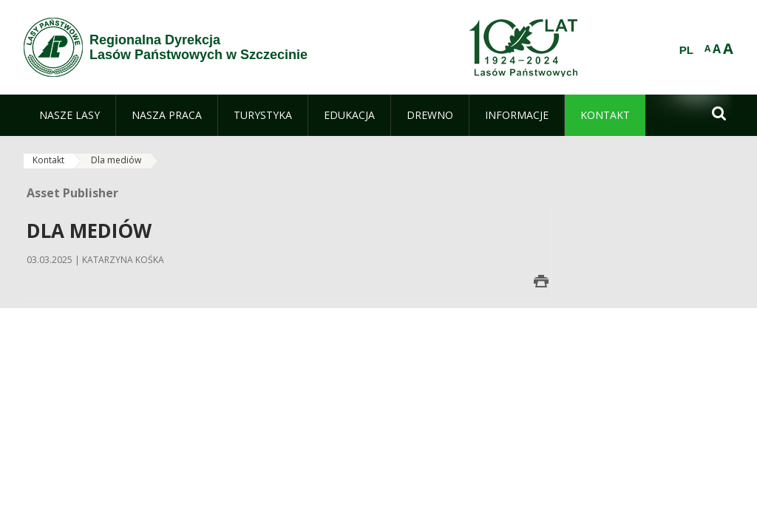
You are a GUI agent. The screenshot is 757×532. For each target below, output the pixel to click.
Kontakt (48, 160)
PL (686, 50)
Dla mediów (116, 160)
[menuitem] (69, 115)
